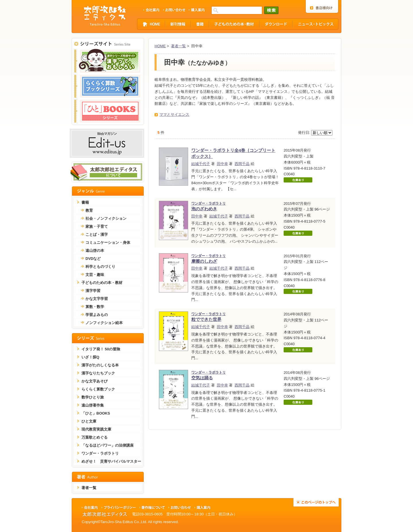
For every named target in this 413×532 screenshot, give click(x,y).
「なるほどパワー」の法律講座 (108, 445)
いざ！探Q (90, 357)
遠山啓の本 (95, 251)
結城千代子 (201, 164)
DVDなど (93, 259)
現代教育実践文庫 (96, 429)
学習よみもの (97, 315)
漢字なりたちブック (98, 373)
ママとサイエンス (174, 114)
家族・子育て (97, 226)
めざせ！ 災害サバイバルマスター (111, 461)
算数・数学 (95, 307)
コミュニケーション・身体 (108, 243)
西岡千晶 (242, 164)
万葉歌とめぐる (95, 437)
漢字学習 (93, 291)
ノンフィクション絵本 (104, 323)
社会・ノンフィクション (106, 218)
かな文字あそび (95, 381)
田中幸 (222, 164)
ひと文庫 (89, 421)
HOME (160, 46)
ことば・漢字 (97, 234)
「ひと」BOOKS (96, 413)
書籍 (85, 202)
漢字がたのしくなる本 (100, 365)
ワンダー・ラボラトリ (100, 453)
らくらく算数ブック (98, 389)
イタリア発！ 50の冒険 (101, 349)
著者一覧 (178, 46)
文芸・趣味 (95, 275)
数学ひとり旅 (93, 397)
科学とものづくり (100, 267)
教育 (89, 210)
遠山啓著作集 (93, 405)
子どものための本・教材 (102, 283)
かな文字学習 (97, 299)
